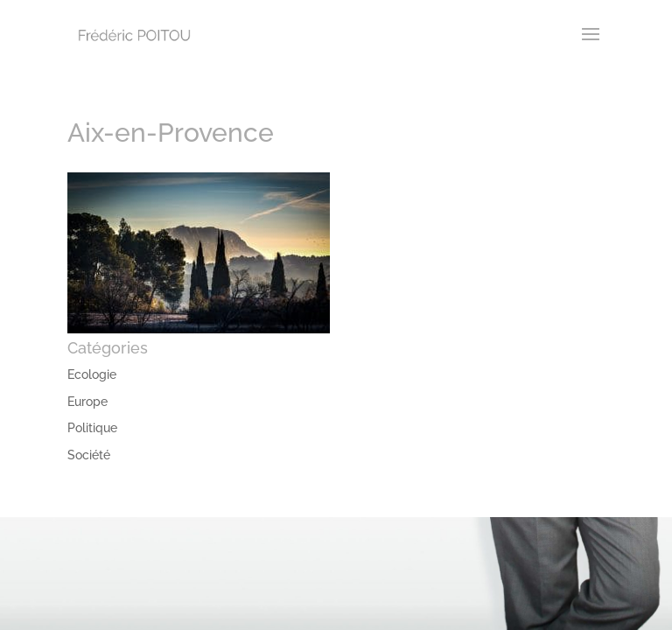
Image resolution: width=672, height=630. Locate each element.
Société (89, 455)
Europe (87, 402)
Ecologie (92, 374)
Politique (92, 428)
